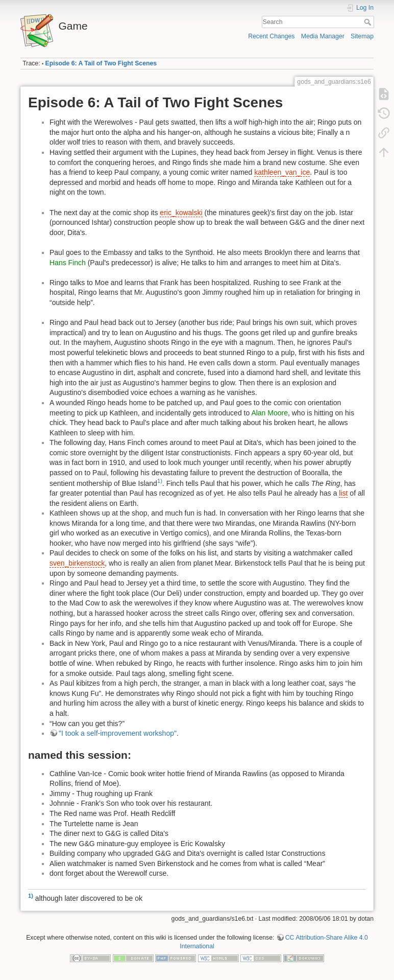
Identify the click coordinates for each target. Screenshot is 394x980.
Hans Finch (68, 263)
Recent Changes (271, 36)
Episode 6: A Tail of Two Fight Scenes (101, 63)
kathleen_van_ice (282, 172)
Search (369, 22)
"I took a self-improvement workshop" (118, 733)
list (343, 493)
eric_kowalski (181, 213)
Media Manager (323, 36)
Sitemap (362, 36)
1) (160, 481)
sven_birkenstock (77, 563)
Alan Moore (269, 413)
